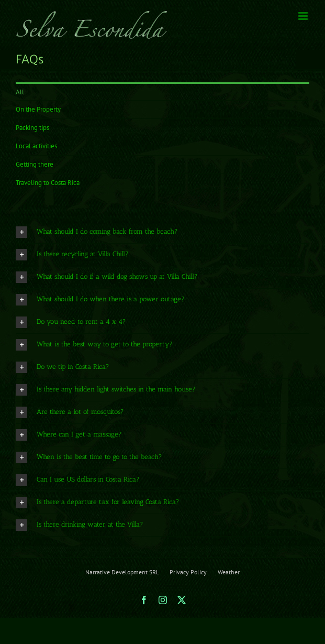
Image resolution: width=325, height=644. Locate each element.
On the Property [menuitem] (38, 109)
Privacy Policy (188, 572)
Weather (229, 572)
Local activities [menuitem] (36, 146)
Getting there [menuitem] (35, 164)
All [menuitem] (20, 92)
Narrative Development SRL (122, 572)
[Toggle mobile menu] (304, 16)
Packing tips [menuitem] (32, 128)
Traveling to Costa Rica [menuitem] (48, 183)
